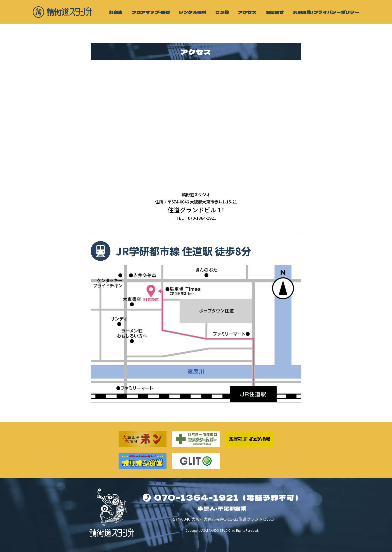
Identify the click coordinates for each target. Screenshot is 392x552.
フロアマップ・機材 (151, 12)
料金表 (116, 12)
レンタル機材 (193, 12)
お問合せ (275, 12)
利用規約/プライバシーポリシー (326, 12)
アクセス (247, 12)
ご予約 (222, 12)
